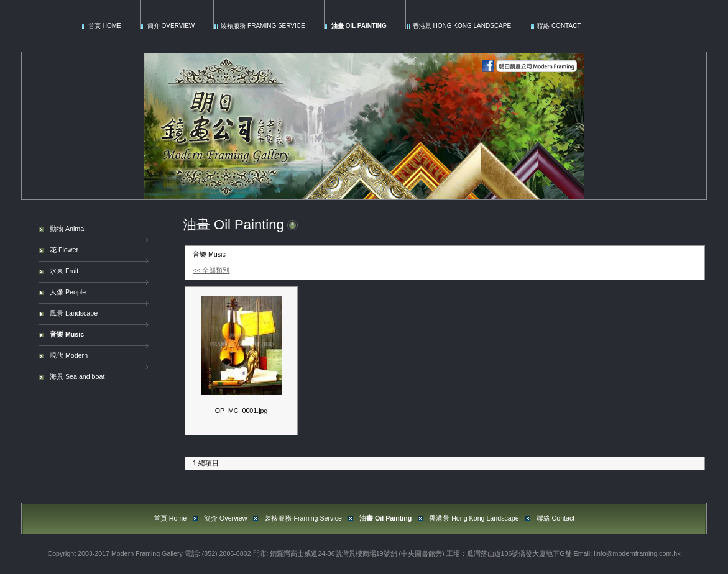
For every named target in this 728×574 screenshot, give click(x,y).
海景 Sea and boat (77, 376)
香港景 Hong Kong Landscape (462, 26)
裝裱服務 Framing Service (263, 26)
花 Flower (64, 250)
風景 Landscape (74, 313)
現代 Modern (69, 355)
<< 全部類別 (211, 270)
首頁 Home (105, 26)
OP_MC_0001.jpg (242, 411)
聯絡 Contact (559, 26)
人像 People (68, 292)
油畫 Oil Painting (359, 26)
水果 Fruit (64, 271)
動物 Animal (68, 229)
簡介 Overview (171, 26)
